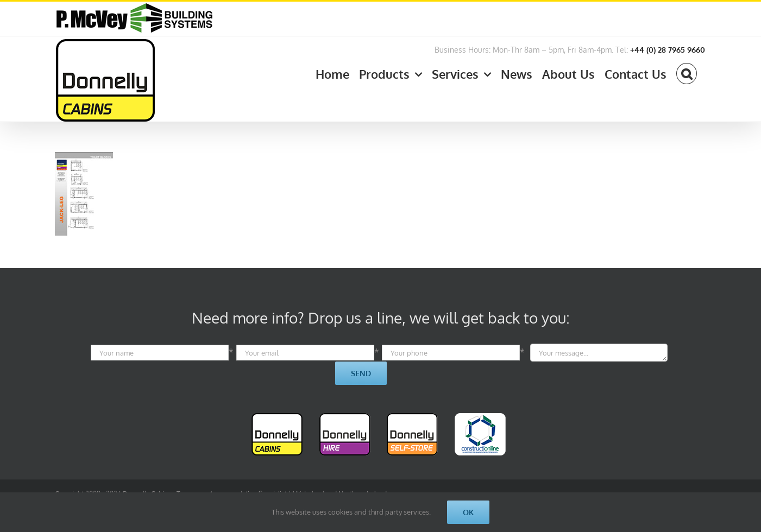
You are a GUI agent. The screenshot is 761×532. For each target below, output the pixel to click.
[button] (686, 72)
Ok (468, 512)
